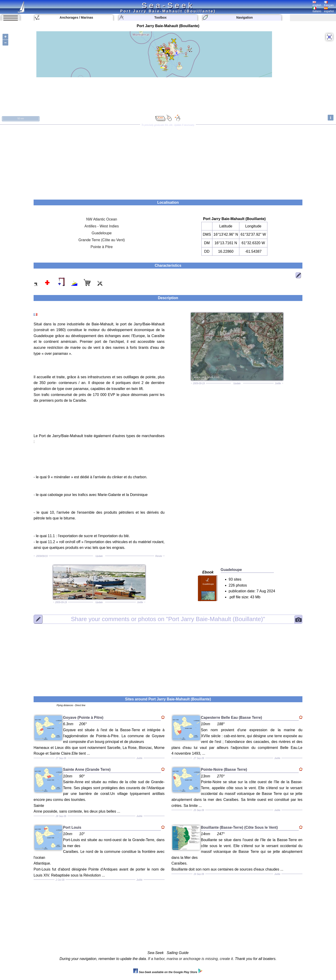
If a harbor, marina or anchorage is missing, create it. (191, 959)
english (317, 4)
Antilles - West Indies (102, 226)
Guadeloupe (102, 233)
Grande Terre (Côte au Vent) (102, 240)
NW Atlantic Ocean (101, 219)
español (329, 10)
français (329, 4)
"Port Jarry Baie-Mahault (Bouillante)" (168, 619)
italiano (317, 10)
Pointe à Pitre (102, 247)
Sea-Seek (168, 5)
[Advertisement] (168, 160)
